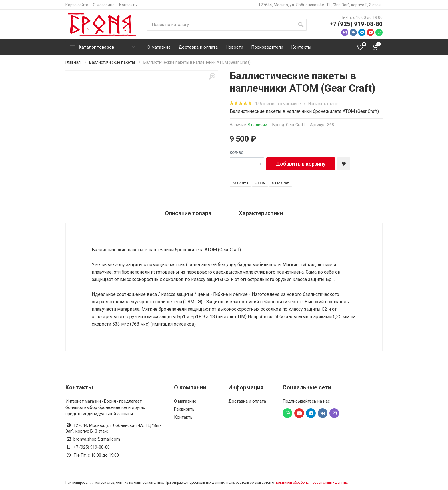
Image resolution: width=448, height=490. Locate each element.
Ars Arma (240, 183)
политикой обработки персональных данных (311, 483)
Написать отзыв (323, 104)
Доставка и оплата (247, 401)
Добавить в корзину (301, 164)
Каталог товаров (102, 47)
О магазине (104, 5)
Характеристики (261, 213)
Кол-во (237, 153)
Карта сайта (77, 5)
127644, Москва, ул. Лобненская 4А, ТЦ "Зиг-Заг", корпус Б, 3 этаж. (320, 5)
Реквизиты (185, 409)
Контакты (128, 5)
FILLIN (260, 183)
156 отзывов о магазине (278, 104)
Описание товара (188, 213)
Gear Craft (295, 125)
